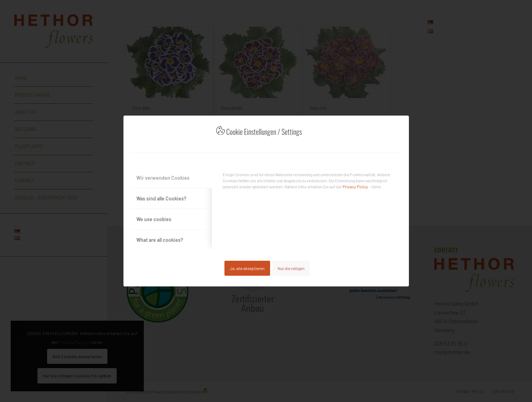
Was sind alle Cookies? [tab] (161, 199)
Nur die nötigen (291, 268)
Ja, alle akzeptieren (247, 268)
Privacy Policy (355, 187)
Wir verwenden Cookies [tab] (163, 178)
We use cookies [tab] (154, 219)
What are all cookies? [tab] (160, 240)
